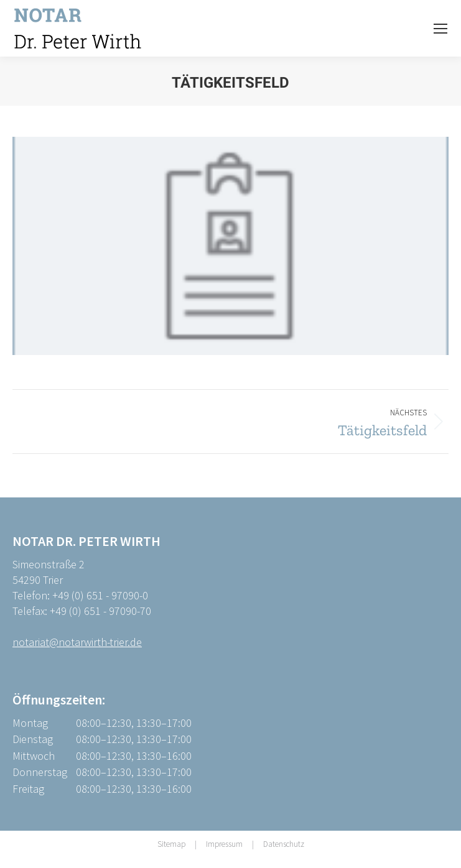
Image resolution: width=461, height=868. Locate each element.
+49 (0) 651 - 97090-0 (100, 595)
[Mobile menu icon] (440, 29)
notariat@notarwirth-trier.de (77, 642)
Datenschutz (284, 844)
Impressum (224, 844)
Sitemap (171, 844)
